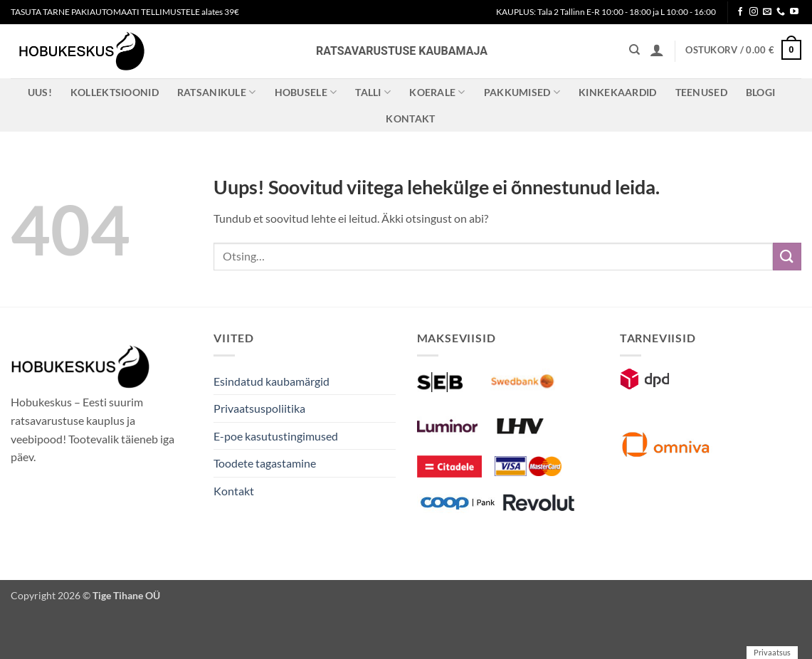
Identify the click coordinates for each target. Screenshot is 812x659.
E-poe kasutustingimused (276, 436)
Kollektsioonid (115, 92)
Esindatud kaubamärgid (271, 381)
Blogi (760, 92)
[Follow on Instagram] (754, 12)
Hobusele (306, 92)
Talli (373, 92)
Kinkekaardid (617, 92)
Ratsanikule (217, 92)
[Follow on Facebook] (740, 12)
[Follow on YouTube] (794, 12)
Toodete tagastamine (265, 463)
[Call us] (781, 12)
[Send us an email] (767, 12)
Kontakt (410, 118)
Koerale (437, 92)
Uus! (40, 92)
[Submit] (787, 257)
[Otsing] (634, 50)
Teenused (701, 92)
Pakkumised (522, 92)
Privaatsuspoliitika (259, 408)
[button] (657, 50)
